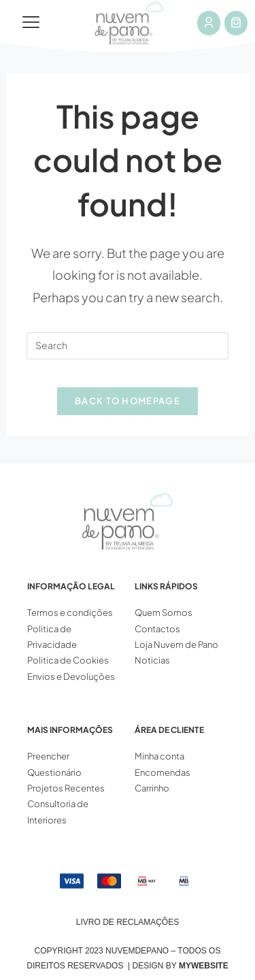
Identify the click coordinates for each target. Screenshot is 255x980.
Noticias (152, 660)
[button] (31, 23)
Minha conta (159, 756)
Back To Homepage (128, 401)
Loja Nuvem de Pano (176, 644)
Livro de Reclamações (128, 922)
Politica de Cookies (68, 660)
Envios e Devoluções (71, 676)
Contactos (157, 629)
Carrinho (152, 788)
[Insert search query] (127, 346)
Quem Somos (164, 612)
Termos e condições (71, 612)
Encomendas (163, 772)
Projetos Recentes (66, 788)
